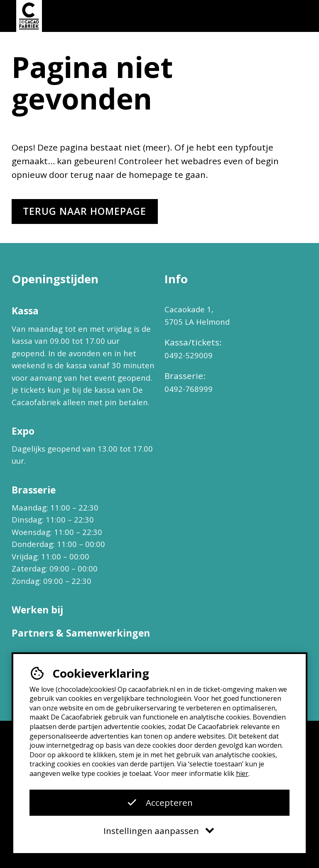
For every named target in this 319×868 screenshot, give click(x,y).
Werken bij (37, 610)
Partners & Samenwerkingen (81, 633)
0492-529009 (189, 355)
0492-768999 (189, 389)
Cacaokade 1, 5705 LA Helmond (197, 315)
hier (242, 773)
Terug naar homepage (85, 211)
